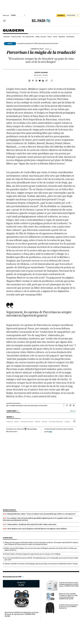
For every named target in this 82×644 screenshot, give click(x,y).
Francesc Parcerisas (27, 422)
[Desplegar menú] (5, 21)
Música (50, 37)
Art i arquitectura (28, 37)
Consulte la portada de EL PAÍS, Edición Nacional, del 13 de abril (38, 43)
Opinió (17, 422)
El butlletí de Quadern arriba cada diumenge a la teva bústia (28, 405)
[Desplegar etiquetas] (74, 421)
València (37, 422)
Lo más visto (8, 538)
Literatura (7, 37)
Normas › (73, 411)
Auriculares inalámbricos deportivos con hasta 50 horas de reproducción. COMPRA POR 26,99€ (22, 614)
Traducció (10, 422)
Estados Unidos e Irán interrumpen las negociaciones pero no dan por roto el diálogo (32, 554)
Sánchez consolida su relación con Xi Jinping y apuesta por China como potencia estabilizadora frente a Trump (41, 564)
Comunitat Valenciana (56, 422)
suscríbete (61, 15)
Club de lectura (16, 37)
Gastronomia (70, 37)
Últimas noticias (9, 510)
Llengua (67, 422)
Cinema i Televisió (41, 37)
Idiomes (44, 422)
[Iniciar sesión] (73, 15)
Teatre (55, 37)
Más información (12, 431)
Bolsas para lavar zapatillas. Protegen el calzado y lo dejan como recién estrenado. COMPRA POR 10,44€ (68, 596)
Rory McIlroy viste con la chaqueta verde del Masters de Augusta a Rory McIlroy (37, 529)
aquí (51, 432)
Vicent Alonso (41, 73)
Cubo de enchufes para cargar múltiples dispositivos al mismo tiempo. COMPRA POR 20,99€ (69, 584)
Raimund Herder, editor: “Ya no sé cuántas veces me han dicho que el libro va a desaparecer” (42, 514)
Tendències (62, 37)
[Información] (51, 49)
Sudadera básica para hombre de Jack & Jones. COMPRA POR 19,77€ (69, 607)
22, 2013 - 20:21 (41, 75)
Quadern (13, 31)
